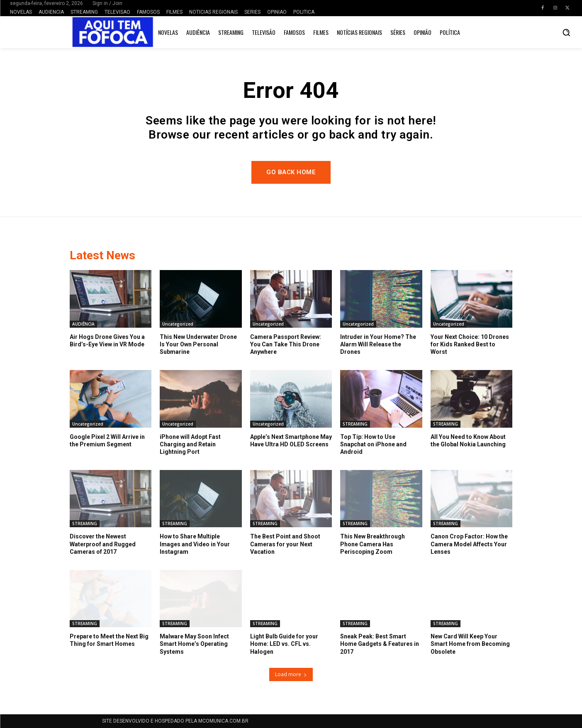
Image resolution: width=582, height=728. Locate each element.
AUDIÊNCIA (83, 324)
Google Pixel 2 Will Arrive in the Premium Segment (107, 441)
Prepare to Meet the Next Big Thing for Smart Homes (109, 640)
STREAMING (355, 424)
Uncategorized (178, 324)
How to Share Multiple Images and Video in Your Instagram (195, 544)
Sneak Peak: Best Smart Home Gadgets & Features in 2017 (380, 644)
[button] (566, 32)
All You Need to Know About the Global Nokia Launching (468, 441)
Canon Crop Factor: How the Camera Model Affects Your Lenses (469, 544)
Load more (291, 674)
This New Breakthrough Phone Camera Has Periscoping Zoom (373, 544)
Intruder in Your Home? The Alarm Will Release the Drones (378, 344)
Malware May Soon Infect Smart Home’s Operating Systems (194, 644)
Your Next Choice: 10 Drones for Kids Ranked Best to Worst (470, 344)
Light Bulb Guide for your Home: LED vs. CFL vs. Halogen (284, 644)
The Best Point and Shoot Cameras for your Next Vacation (285, 544)
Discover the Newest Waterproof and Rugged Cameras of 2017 (103, 544)
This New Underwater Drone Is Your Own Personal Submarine (198, 344)
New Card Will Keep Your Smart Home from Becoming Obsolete (470, 644)
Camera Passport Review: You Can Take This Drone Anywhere (286, 344)
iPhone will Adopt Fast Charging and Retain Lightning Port (190, 444)
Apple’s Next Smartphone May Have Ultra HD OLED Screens (291, 441)
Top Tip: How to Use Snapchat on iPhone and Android (373, 444)
